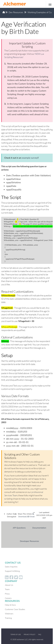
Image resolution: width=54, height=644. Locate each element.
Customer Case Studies (15, 609)
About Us (9, 585)
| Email (31, 517)
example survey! (30, 158)
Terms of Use (16, 635)
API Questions (19, 528)
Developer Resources (29, 541)
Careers (8, 598)
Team (7, 589)
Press (7, 594)
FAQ (40, 635)
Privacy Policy (29, 635)
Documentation (39, 528)
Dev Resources (16, 12)
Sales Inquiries (11, 567)
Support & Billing (12, 571)
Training (8, 618)
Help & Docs (10, 605)
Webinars (9, 614)
